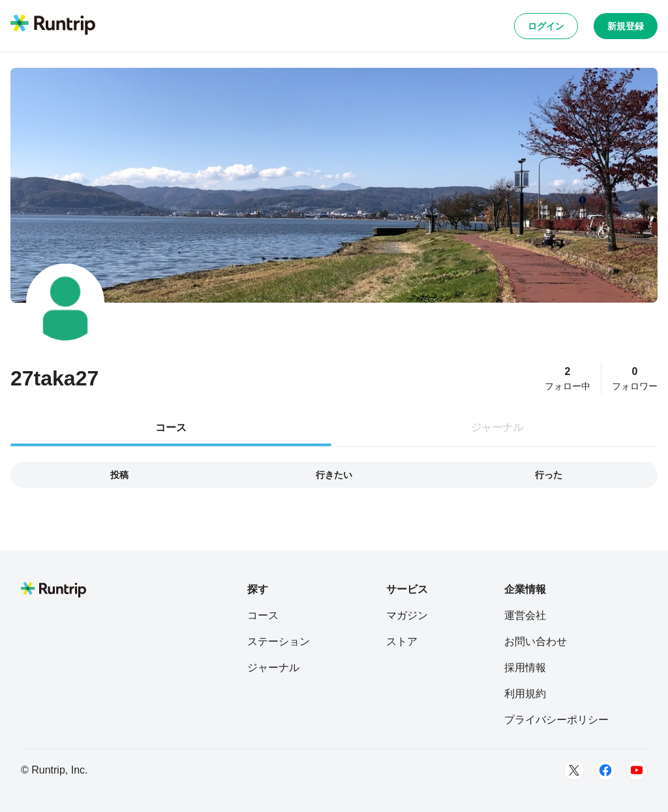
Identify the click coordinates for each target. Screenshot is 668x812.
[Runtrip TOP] (53, 25)
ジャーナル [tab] (497, 428)
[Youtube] (637, 770)
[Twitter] (574, 770)
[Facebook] (605, 770)
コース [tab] (171, 428)
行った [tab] (549, 475)
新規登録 (626, 26)
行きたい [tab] (334, 475)
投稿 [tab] (119, 475)
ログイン (546, 26)
